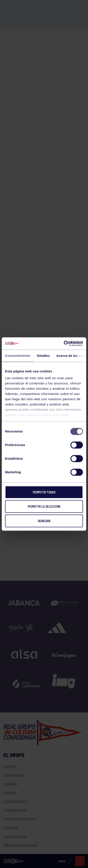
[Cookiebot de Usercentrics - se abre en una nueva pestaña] (64, 343)
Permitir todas (44, 492)
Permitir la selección (44, 506)
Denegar (44, 521)
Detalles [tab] (43, 356)
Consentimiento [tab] (18, 356)
